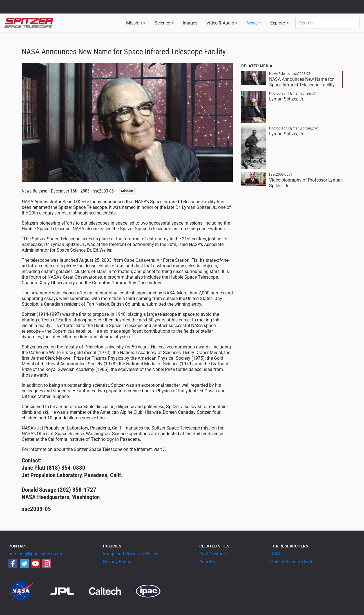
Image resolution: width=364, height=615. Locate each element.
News (252, 23)
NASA (11, 7)
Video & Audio (220, 23)
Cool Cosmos (213, 554)
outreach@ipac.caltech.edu (35, 554)
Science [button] (162, 23)
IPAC (275, 554)
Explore (278, 23)
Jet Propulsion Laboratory (37, 4)
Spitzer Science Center (293, 562)
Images (190, 23)
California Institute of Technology (37, 9)
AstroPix (208, 562)
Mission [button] (134, 23)
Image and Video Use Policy (131, 554)
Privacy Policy (117, 562)
